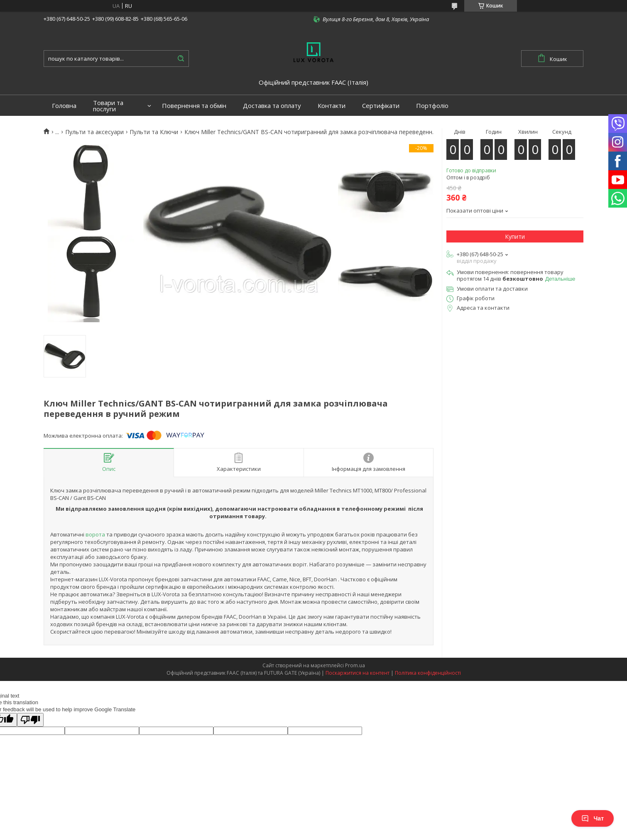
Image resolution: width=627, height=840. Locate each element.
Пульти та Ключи (154, 132)
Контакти (332, 106)
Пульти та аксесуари (94, 132)
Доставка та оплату (272, 106)
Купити (515, 236)
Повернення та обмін (194, 106)
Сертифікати (381, 106)
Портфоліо (432, 106)
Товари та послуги (108, 106)
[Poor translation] (30, 720)
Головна (64, 106)
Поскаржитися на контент (358, 673)
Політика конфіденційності (428, 673)
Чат (593, 818)
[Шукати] (181, 59)
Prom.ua (355, 665)
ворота (95, 534)
